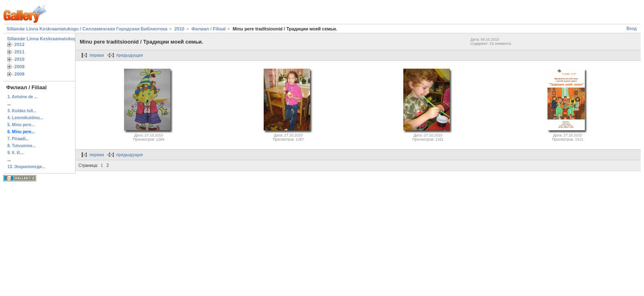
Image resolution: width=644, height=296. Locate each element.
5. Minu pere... (21, 125)
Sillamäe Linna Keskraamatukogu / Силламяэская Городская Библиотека (87, 29)
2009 (20, 67)
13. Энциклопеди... (26, 167)
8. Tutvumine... (22, 146)
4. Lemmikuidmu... (25, 118)
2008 (20, 74)
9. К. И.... (16, 153)
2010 (179, 29)
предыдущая (130, 55)
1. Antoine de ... (23, 97)
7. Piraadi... (18, 139)
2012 (20, 44)
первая (97, 55)
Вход (631, 29)
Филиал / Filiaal (209, 29)
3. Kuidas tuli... (22, 111)
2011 (20, 52)
